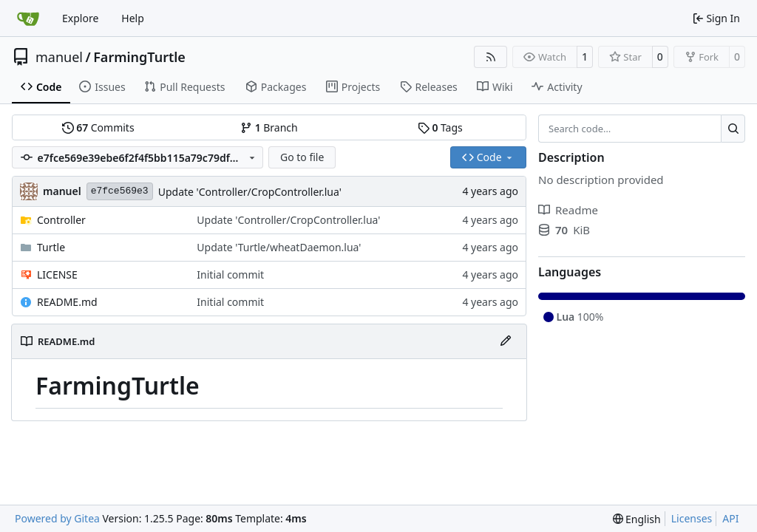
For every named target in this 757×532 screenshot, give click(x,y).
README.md (67, 302)
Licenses (692, 518)
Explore (80, 18)
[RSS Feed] (491, 57)
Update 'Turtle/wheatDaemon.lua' (279, 247)
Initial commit (230, 274)
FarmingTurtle (139, 57)
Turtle (51, 247)
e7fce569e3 (120, 191)
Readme (568, 210)
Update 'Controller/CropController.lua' (250, 192)
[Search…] (733, 129)
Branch (269, 127)
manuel (59, 57)
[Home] (28, 18)
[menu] (637, 519)
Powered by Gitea (57, 518)
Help (133, 18)
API (730, 518)
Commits (98, 127)
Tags (440, 127)
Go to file (302, 157)
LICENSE (57, 274)
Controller (61, 220)
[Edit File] (506, 341)
